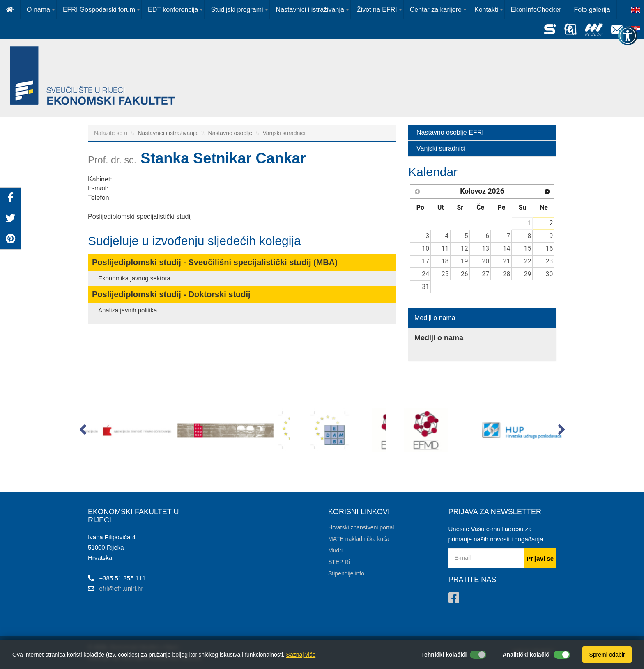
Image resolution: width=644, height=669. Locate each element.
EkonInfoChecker (536, 10)
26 (465, 274)
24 (425, 274)
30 (550, 274)
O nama (38, 10)
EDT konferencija (173, 10)
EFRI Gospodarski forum (99, 10)
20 (485, 261)
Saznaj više (301, 655)
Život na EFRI (377, 10)
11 (445, 249)
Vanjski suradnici (284, 133)
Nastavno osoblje (231, 133)
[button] (83, 431)
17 (425, 261)
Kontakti (486, 10)
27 (485, 274)
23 (550, 261)
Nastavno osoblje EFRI (450, 132)
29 (528, 274)
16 (550, 249)
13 (485, 249)
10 (425, 249)
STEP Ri (339, 562)
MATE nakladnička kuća (359, 539)
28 (507, 274)
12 (465, 249)
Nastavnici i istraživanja (310, 10)
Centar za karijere (436, 10)
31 (425, 287)
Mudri (335, 550)
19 (465, 261)
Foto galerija (592, 10)
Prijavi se (540, 558)
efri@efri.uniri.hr (121, 588)
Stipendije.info (346, 573)
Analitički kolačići (527, 655)
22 (528, 261)
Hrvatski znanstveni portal (361, 527)
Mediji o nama (435, 318)
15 (528, 249)
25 (445, 274)
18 (445, 261)
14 (507, 249)
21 (507, 261)
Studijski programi (237, 10)
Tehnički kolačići (444, 655)
